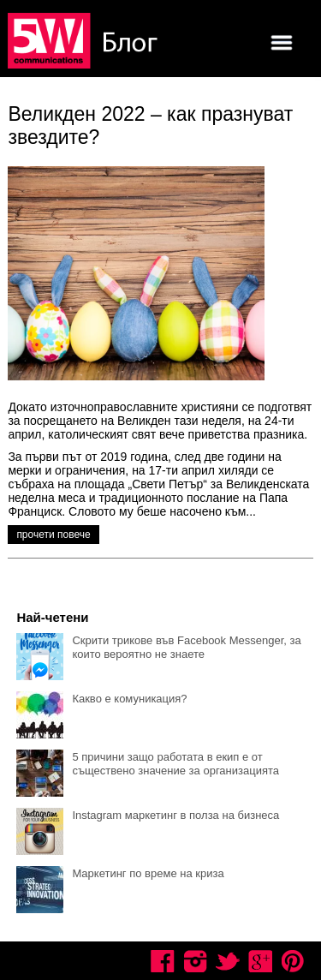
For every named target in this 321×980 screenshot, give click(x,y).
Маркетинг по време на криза (148, 873)
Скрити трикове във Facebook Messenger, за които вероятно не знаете (186, 647)
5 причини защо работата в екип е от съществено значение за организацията (175, 764)
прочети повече (53, 535)
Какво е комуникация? (129, 699)
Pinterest (293, 961)
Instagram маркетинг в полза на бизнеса (175, 815)
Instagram (195, 961)
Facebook (163, 961)
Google (260, 961)
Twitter (228, 961)
